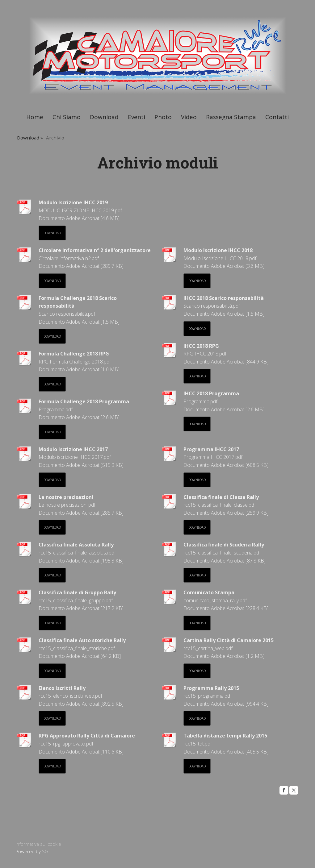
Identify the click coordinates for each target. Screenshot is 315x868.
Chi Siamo (67, 117)
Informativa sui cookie (38, 844)
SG (45, 851)
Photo (163, 117)
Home (35, 117)
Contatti (277, 117)
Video (189, 117)
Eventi (136, 117)
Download (104, 117)
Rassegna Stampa (231, 117)
